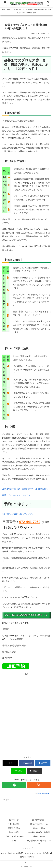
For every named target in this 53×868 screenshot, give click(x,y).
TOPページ (14, 820)
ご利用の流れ (14, 824)
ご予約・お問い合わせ (14, 836)
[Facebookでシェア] (26, 763)
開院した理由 (14, 828)
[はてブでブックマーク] (43, 763)
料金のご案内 (39, 828)
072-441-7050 (30, 522)
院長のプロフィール (39, 824)
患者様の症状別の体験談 (39, 832)
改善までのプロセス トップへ (16, 495)
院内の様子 (14, 832)
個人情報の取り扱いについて (39, 842)
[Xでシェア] (10, 763)
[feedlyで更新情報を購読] (14, 785)
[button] (35, 771)
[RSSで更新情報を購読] (39, 785)
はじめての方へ (39, 820)
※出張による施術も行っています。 (18, 514)
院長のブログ (39, 836)
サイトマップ (27, 848)
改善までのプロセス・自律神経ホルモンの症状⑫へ (25, 489)
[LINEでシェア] (18, 771)
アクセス (14, 841)
